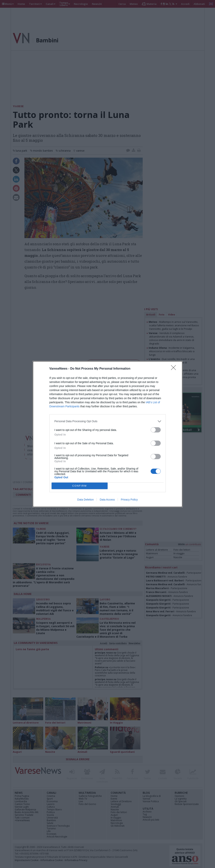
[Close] (175, 369)
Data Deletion (86, 500)
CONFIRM (80, 486)
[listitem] (108, 421)
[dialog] (108, 434)
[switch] (156, 430)
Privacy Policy (129, 500)
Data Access (107, 500)
